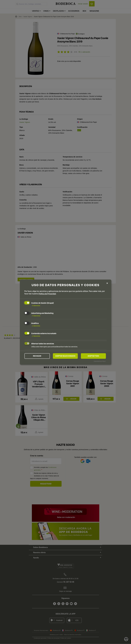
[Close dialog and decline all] (107, 283)
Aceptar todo (93, 356)
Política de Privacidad (47, 294)
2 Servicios (36, 326)
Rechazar (37, 356)
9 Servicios (36, 305)
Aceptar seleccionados (65, 356)
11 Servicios (36, 316)
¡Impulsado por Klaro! (100, 361)
